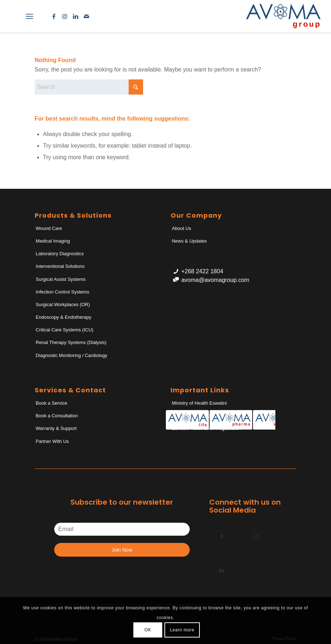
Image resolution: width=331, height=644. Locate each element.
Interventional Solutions (60, 266)
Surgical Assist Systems (61, 279)
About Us (181, 228)
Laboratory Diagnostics (60, 254)
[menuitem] (14, 16)
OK (148, 630)
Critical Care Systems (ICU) (65, 330)
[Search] (14, 16)
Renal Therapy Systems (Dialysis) (71, 342)
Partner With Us (52, 441)
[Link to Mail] (86, 16)
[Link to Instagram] (65, 16)
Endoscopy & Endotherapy (64, 317)
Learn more (182, 630)
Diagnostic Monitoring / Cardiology (72, 355)
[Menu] (29, 16)
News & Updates (189, 241)
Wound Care (49, 228)
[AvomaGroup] (283, 16)
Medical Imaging (53, 241)
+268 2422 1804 (202, 271)
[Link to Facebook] (54, 16)
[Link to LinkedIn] (76, 16)
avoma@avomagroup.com (215, 280)
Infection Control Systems (63, 292)
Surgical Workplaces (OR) (63, 304)
